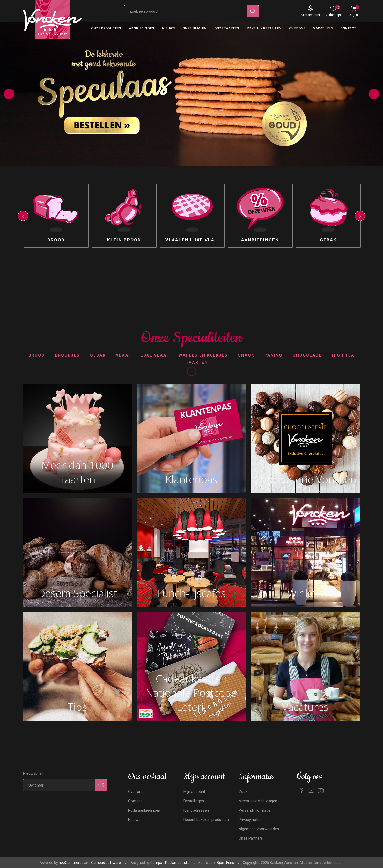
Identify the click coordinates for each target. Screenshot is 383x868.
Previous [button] (9, 94)
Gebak (328, 240)
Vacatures (305, 707)
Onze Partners (251, 838)
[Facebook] (301, 791)
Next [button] (374, 94)
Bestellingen (194, 801)
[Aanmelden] (59, 785)
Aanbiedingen (260, 240)
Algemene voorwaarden (259, 829)
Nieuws (134, 820)
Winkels (305, 593)
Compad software (106, 863)
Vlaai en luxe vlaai (193, 240)
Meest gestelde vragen (258, 801)
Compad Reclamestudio (170, 863)
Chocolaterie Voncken (305, 479)
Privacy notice (251, 820)
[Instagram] (321, 791)
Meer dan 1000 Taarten (77, 472)
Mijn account (311, 15)
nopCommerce (71, 863)
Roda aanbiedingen (144, 810)
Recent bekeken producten (206, 820)
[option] (192, 94)
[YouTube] (311, 791)
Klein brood (124, 240)
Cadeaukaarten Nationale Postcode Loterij (191, 693)
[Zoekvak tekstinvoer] (186, 11)
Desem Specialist (78, 593)
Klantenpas (191, 479)
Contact (135, 801)
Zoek (243, 792)
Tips (78, 707)
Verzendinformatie (255, 810)
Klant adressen (196, 810)
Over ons (136, 792)
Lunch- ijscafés (191, 593)
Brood (56, 240)
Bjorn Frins (225, 863)
